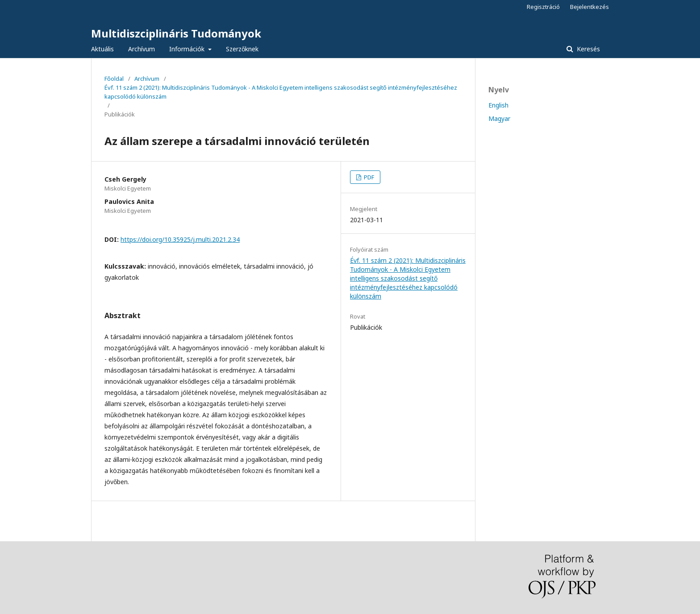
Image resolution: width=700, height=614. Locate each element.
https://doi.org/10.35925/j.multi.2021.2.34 (180, 239)
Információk (188, 49)
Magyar (499, 118)
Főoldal (114, 79)
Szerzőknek (242, 49)
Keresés (587, 49)
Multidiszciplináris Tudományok (176, 33)
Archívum (142, 49)
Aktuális (102, 49)
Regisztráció (543, 7)
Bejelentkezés (590, 7)
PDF (368, 177)
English (498, 105)
